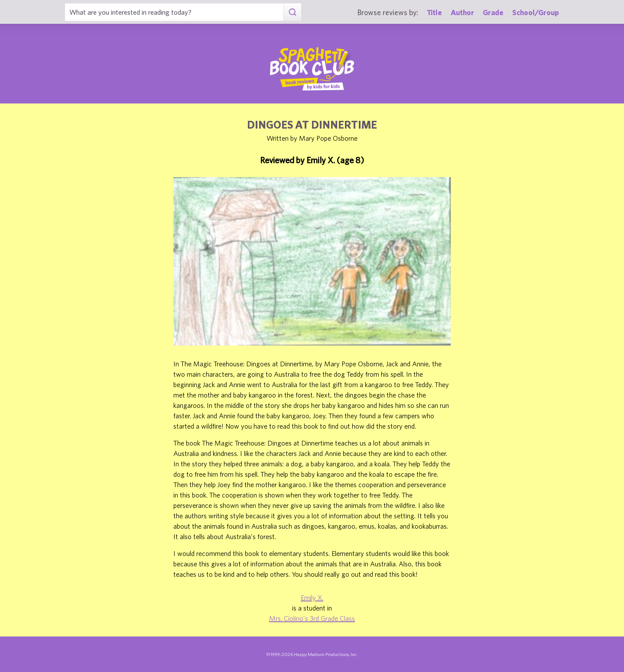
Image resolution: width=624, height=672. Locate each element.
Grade (493, 12)
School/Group (536, 12)
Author (462, 12)
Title (434, 12)
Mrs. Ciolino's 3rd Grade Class (312, 618)
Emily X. (312, 598)
